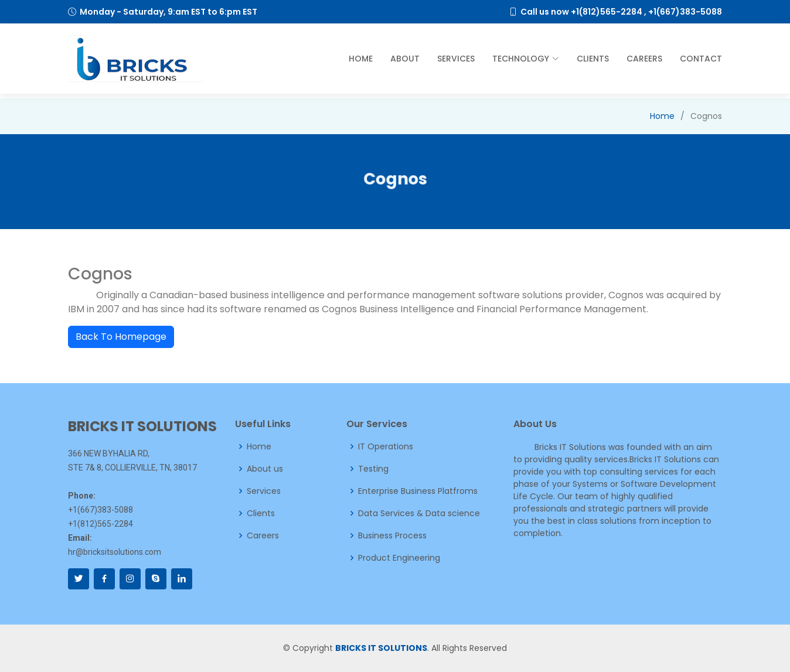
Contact (701, 59)
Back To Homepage (121, 337)
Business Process (392, 535)
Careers (644, 59)
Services (456, 59)
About (405, 59)
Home (361, 59)
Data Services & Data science (419, 513)
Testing (373, 469)
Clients (593, 59)
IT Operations (386, 446)
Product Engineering (399, 558)
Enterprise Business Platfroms (418, 491)
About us (265, 469)
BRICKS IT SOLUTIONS (381, 648)
